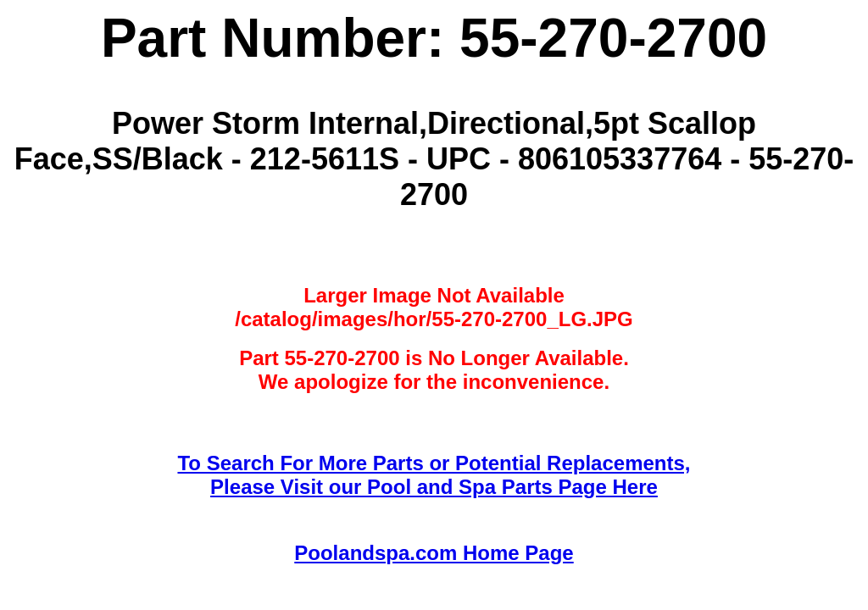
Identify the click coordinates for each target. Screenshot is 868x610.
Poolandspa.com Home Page (434, 553)
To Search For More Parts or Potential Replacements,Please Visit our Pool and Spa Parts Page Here (434, 475)
